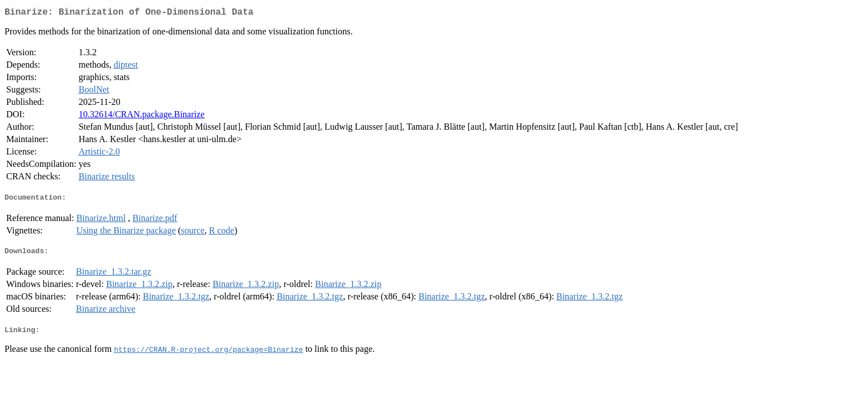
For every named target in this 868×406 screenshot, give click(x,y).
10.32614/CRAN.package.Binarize (141, 116)
